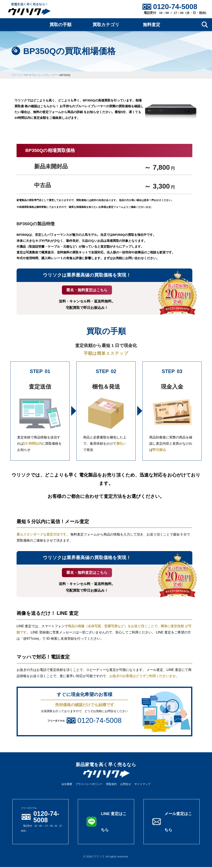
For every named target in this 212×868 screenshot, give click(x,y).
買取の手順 (60, 25)
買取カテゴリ (106, 25)
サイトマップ (142, 785)
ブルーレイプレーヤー (44, 75)
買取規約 (111, 785)
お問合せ (126, 785)
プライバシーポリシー (89, 785)
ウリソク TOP (20, 75)
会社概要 (67, 785)
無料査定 (152, 25)
